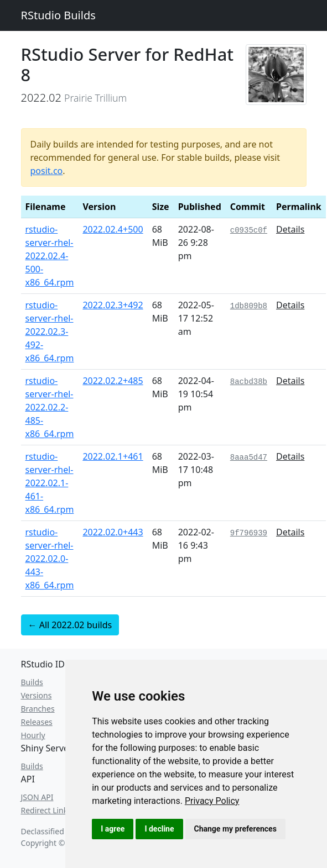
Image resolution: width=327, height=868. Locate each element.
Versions (37, 695)
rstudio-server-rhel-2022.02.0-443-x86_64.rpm (50, 559)
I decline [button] (159, 829)
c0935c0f (249, 230)
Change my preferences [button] (235, 829)
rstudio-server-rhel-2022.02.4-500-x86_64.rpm (50, 256)
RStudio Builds (58, 15)
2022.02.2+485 (113, 381)
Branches (38, 709)
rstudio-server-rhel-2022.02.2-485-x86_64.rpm (50, 407)
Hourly (33, 735)
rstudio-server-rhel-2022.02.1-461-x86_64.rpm (50, 483)
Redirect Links (46, 810)
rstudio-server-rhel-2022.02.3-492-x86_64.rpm (50, 332)
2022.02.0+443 (113, 532)
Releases (37, 722)
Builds (32, 682)
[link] (212, 801)
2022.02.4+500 (113, 229)
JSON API (37, 797)
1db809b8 (249, 306)
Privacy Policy (212, 801)
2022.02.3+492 (113, 305)
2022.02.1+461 (113, 456)
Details (290, 229)
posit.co (47, 171)
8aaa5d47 (249, 457)
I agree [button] (113, 829)
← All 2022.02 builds (70, 625)
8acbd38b (249, 382)
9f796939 (249, 533)
